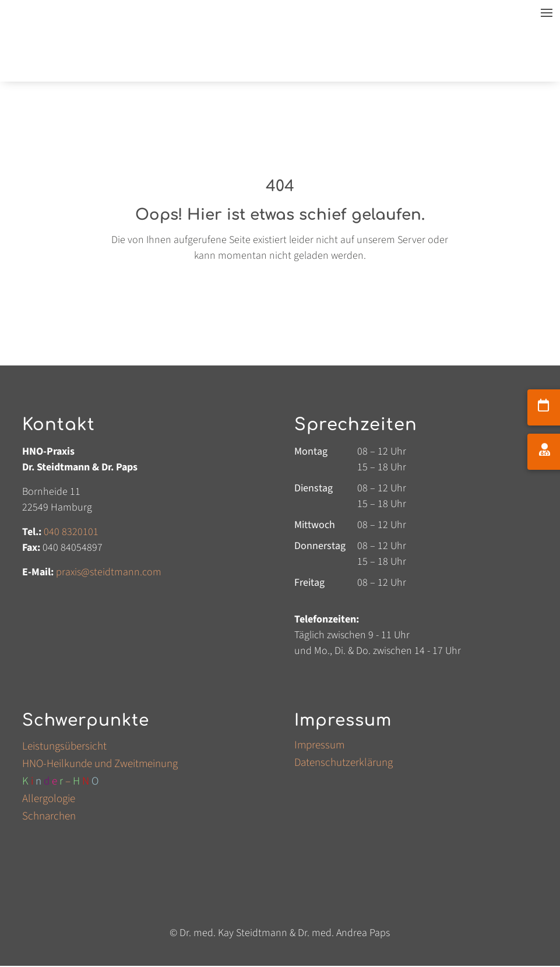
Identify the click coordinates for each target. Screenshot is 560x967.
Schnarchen (49, 818)
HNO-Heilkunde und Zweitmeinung (100, 766)
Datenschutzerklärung (344, 765)
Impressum (319, 747)
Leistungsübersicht (64, 748)
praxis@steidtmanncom (109, 572)
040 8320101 (71, 532)
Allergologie (49, 801)
